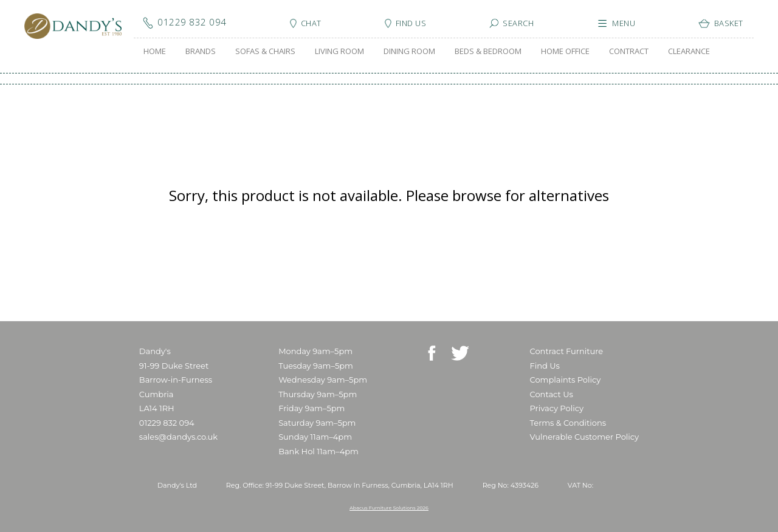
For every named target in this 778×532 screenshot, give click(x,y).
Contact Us (552, 394)
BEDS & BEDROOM (488, 51)
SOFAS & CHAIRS (265, 51)
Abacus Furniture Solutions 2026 (389, 508)
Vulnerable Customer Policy (585, 437)
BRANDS (201, 51)
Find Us (545, 366)
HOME (155, 51)
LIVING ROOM (339, 51)
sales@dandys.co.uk (178, 437)
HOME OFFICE (565, 51)
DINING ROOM (409, 51)
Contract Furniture (567, 351)
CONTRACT (629, 51)
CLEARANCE (689, 51)
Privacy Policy (557, 408)
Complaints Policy (566, 380)
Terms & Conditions (568, 423)
